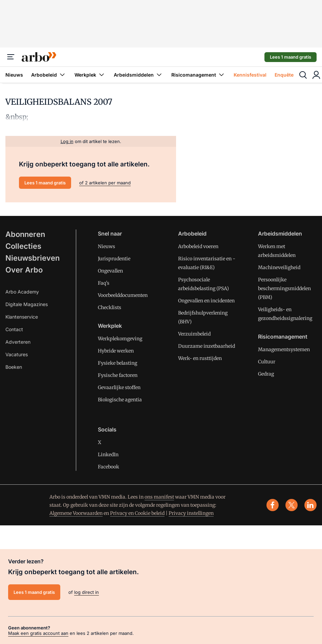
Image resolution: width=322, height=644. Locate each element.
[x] (292, 505)
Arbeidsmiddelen (138, 75)
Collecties (23, 246)
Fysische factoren (118, 375)
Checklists (110, 307)
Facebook (109, 467)
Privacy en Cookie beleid (137, 513)
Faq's (104, 283)
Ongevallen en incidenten (206, 301)
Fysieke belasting (117, 363)
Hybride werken (116, 351)
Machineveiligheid (279, 267)
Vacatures (17, 354)
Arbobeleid (49, 75)
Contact (14, 329)
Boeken (14, 367)
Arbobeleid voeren (198, 246)
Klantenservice (22, 317)
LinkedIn (108, 455)
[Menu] (11, 57)
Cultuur (267, 362)
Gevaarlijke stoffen (119, 387)
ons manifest (159, 497)
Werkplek (90, 75)
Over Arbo (24, 270)
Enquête (284, 75)
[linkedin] (310, 505)
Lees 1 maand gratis (291, 57)
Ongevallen (110, 271)
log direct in (87, 592)
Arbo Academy (22, 292)
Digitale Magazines (27, 304)
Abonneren (25, 234)
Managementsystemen (284, 349)
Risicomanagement (198, 75)
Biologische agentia (120, 400)
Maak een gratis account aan (38, 633)
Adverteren (18, 342)
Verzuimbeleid (194, 334)
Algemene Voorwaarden (76, 513)
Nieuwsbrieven (33, 258)
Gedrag (266, 374)
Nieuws (14, 75)
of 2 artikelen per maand (105, 183)
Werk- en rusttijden (200, 358)
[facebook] (273, 505)
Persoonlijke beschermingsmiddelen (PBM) (284, 288)
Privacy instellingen (191, 513)
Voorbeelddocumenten (123, 295)
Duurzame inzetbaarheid (207, 346)
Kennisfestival (250, 75)
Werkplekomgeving (120, 339)
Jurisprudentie (114, 259)
